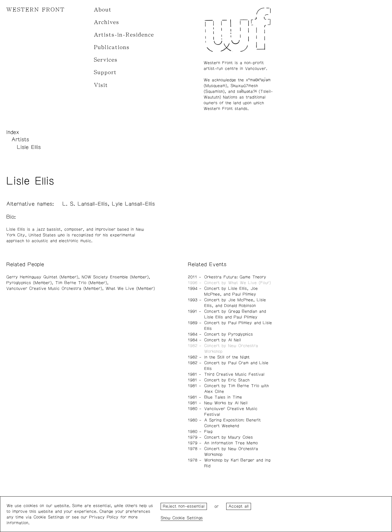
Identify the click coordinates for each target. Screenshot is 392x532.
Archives (107, 22)
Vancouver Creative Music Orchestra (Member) (54, 288)
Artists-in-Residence (124, 35)
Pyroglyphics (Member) (29, 283)
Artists (20, 140)
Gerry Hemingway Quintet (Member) (42, 277)
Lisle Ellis (29, 147)
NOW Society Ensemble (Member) (115, 277)
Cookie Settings (188, 518)
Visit (101, 85)
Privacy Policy (104, 517)
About (103, 10)
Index (13, 132)
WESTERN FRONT (36, 10)
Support (105, 72)
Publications (112, 47)
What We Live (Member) (130, 288)
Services (106, 60)
